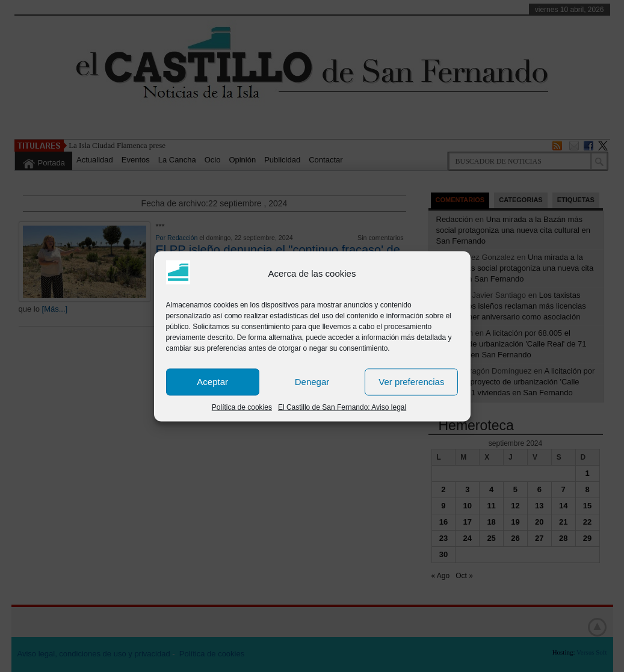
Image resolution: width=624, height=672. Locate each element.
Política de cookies (242, 407)
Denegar (312, 382)
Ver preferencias (411, 382)
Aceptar (212, 382)
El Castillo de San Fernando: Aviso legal (342, 407)
